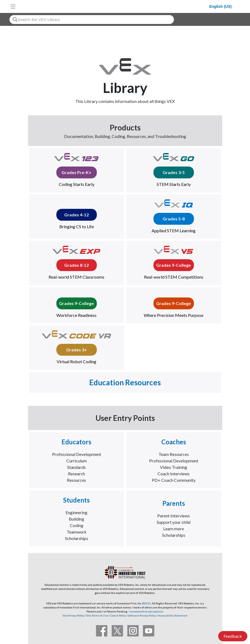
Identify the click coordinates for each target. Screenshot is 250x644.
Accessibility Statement (173, 615)
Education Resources (125, 382)
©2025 (146, 603)
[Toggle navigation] (13, 6)
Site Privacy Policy (73, 615)
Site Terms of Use (97, 615)
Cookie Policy (118, 615)
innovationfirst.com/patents (146, 611)
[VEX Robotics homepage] (114, 6)
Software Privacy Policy (142, 615)
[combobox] (92, 20)
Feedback (233, 636)
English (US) (220, 6)
